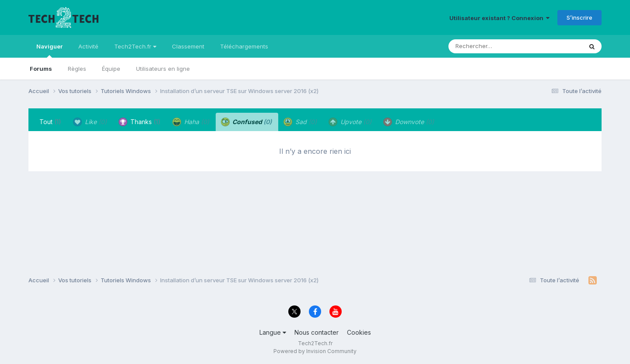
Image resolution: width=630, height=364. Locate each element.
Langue (273, 332)
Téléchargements (244, 46)
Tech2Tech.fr (135, 46)
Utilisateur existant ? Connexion (499, 18)
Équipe (111, 69)
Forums (41, 69)
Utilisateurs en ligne (163, 69)
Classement (188, 46)
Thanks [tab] (140, 122)
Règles (77, 69)
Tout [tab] (50, 122)
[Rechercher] (490, 46)
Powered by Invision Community (315, 351)
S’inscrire (579, 17)
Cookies (359, 332)
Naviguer (49, 50)
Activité (88, 46)
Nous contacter (317, 332)
